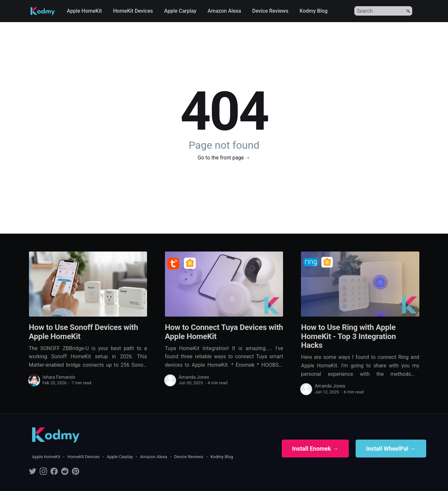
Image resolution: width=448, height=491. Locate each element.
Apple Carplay (180, 11)
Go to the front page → (224, 158)
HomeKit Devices (133, 11)
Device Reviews (270, 11)
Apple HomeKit (85, 11)
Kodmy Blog (314, 11)
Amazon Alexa (224, 11)
